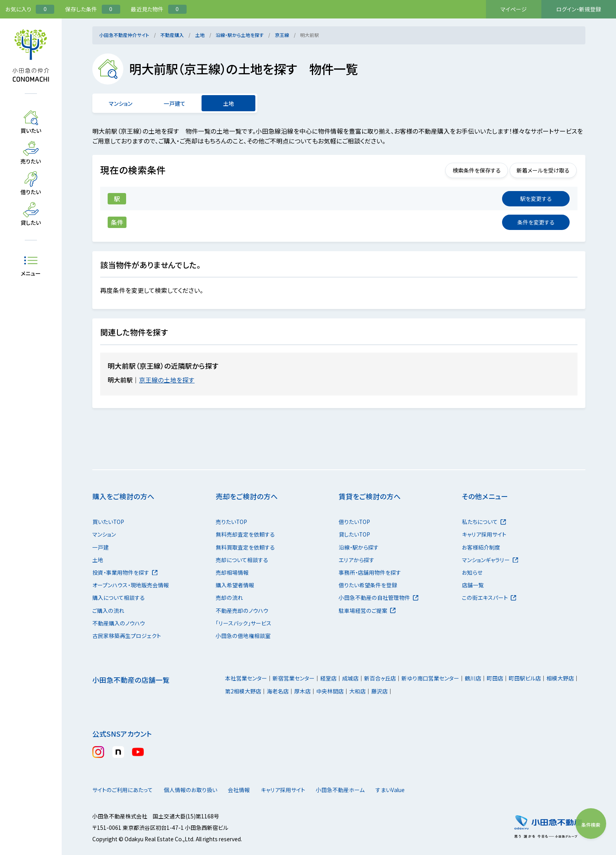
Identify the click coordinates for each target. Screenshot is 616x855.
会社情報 (251, 790)
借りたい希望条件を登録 (368, 585)
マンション (121, 103)
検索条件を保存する (465, 170)
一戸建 (101, 547)
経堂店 (328, 678)
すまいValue (418, 790)
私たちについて (484, 522)
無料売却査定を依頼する (245, 534)
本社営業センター (246, 678)
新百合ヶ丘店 (380, 678)
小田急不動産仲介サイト (124, 35)
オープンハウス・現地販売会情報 (131, 585)
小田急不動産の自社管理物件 (379, 598)
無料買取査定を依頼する (245, 547)
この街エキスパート (489, 598)
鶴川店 (473, 678)
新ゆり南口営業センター (430, 678)
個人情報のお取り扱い (195, 790)
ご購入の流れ (108, 610)
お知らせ (472, 572)
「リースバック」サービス (244, 623)
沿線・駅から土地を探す (240, 35)
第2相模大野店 (243, 691)
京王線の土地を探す (171, 380)
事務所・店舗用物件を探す (370, 572)
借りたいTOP (354, 522)
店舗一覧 (473, 585)
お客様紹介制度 (481, 547)
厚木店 (302, 691)
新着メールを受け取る (539, 170)
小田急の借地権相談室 (243, 636)
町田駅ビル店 (525, 678)
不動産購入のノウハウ (119, 623)
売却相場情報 (232, 572)
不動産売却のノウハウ (242, 610)
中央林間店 (330, 691)
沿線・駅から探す (359, 547)
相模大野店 (560, 678)
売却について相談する (242, 560)
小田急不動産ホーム (360, 790)
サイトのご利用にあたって (123, 790)
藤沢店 (379, 691)
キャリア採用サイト (484, 534)
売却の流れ (229, 598)
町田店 (495, 678)
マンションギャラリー (490, 560)
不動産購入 (172, 35)
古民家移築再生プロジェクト (127, 636)
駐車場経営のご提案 (367, 610)
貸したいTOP (354, 534)
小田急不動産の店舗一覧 (131, 680)
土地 (200, 35)
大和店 (357, 691)
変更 (536, 199)
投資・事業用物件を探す (125, 572)
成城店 (350, 678)
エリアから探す (357, 560)
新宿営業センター (294, 678)
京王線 (282, 35)
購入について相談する (119, 598)
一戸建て (175, 103)
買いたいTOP (108, 522)
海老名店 (278, 691)
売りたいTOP (231, 522)
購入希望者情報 (235, 585)
